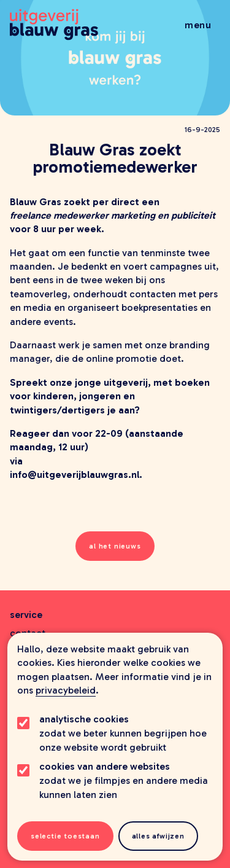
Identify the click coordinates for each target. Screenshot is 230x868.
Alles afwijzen (158, 836)
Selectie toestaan (65, 836)
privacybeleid (66, 690)
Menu (198, 25)
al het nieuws (115, 546)
